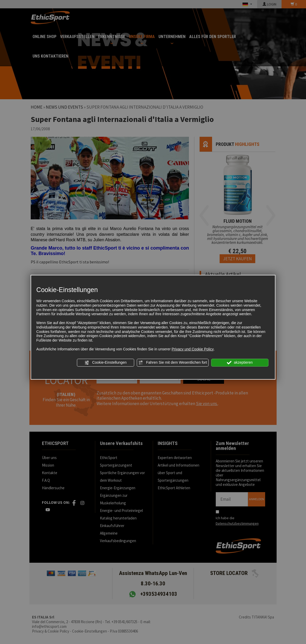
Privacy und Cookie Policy (193, 349)
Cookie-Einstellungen (105, 363)
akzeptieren (240, 363)
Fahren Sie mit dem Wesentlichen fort (173, 363)
